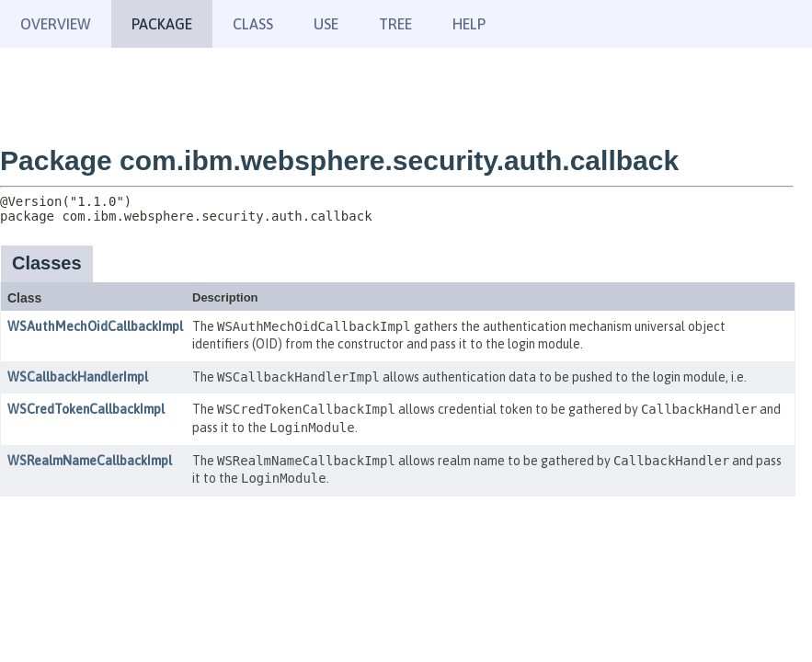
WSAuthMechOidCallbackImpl (95, 326)
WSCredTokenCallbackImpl (86, 409)
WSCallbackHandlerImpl (78, 377)
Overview (56, 24)
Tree (395, 24)
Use (326, 24)
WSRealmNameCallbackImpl (90, 461)
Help (469, 24)
